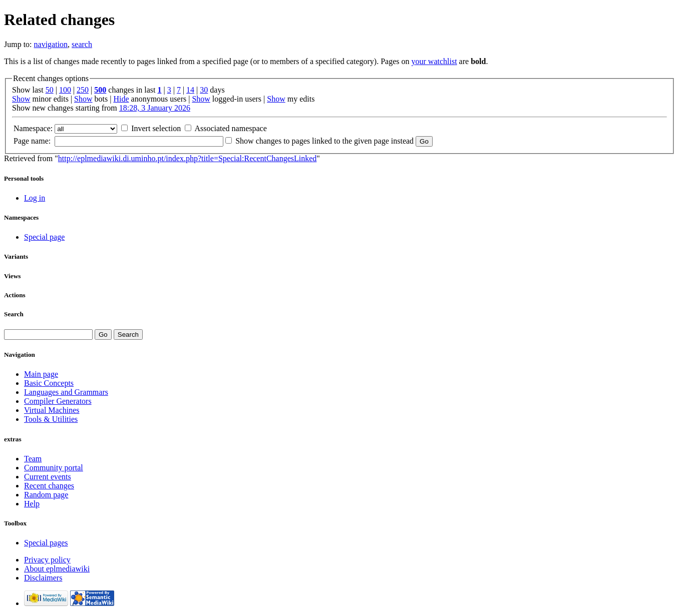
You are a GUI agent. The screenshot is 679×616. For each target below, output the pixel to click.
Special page (44, 237)
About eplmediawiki (57, 569)
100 (65, 90)
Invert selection (156, 128)
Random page (46, 495)
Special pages (46, 543)
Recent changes (49, 486)
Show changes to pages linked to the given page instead (324, 141)
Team (33, 459)
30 (204, 90)
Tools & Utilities (51, 419)
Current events (48, 477)
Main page (41, 374)
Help (32, 504)
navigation (51, 44)
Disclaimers (43, 578)
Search (14, 314)
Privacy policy (47, 560)
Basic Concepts (49, 383)
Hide (121, 99)
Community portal (54, 468)
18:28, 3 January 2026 (155, 108)
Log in (35, 198)
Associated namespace (230, 128)
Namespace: (33, 128)
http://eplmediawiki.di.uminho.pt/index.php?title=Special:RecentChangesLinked (187, 158)
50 (50, 90)
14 (190, 90)
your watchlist (434, 61)
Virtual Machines (52, 410)
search (82, 44)
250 (83, 90)
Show (21, 99)
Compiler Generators (58, 401)
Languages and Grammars (66, 392)
